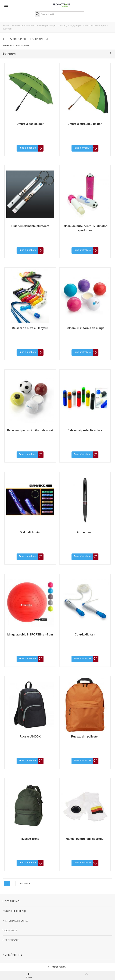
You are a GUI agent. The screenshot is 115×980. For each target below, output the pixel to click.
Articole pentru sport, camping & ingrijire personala (63, 25)
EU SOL (63, 967)
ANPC (55, 967)
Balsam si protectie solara (85, 430)
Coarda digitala (85, 635)
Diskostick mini (30, 532)
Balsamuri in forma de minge (85, 328)
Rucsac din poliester (85, 737)
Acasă (6, 25)
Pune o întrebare (27, 148)
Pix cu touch (85, 532)
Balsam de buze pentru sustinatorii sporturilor (85, 228)
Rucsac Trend (30, 839)
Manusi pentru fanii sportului (85, 839)
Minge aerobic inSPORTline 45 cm (30, 635)
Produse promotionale (23, 25)
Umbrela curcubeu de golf (85, 124)
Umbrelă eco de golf (30, 124)
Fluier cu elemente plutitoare (30, 226)
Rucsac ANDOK (30, 737)
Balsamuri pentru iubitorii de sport (30, 430)
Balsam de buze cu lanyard (30, 328)
